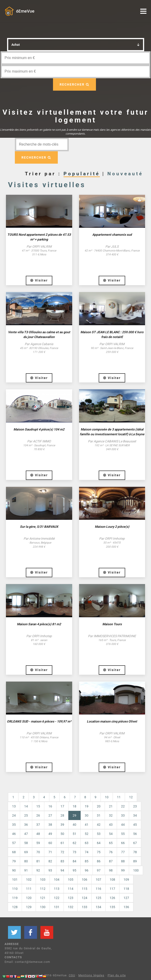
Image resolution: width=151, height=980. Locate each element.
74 (87, 852)
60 (50, 843)
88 (123, 861)
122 (57, 898)
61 (62, 843)
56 (135, 834)
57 (14, 843)
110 (15, 889)
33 (123, 815)
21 (111, 806)
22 (123, 806)
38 (50, 825)
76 (111, 852)
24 (14, 815)
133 (85, 907)
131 (57, 907)
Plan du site (117, 975)
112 (43, 889)
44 (123, 825)
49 (50, 834)
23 (135, 806)
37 (38, 825)
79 (14, 861)
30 (87, 815)
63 (87, 843)
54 (111, 834)
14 (26, 806)
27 (50, 815)
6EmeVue (25, 11)
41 (87, 825)
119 (15, 898)
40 (74, 825)
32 (111, 815)
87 (111, 861)
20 (99, 806)
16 (50, 806)
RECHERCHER (74, 84)
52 (87, 834)
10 (107, 797)
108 (112, 880)
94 (62, 870)
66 (123, 843)
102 (29, 880)
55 (123, 834)
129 (29, 907)
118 (126, 889)
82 (50, 861)
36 (26, 825)
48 (38, 834)
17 (62, 806)
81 (38, 861)
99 (123, 870)
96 (87, 870)
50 (62, 834)
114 (71, 889)
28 (62, 815)
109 (126, 880)
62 (74, 843)
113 (57, 889)
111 (29, 889)
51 (74, 834)
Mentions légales (91, 975)
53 (99, 834)
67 (135, 843)
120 (29, 898)
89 (135, 861)
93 (50, 870)
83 (62, 861)
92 (38, 870)
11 (119, 797)
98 (111, 870)
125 (98, 898)
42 (99, 825)
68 (14, 852)
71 (50, 852)
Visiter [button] (39, 280)
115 (85, 889)
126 (112, 898)
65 (111, 843)
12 (131, 797)
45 (135, 825)
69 (26, 852)
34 (135, 815)
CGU (72, 975)
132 (71, 907)
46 (14, 834)
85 (87, 861)
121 (43, 898)
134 (98, 907)
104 (57, 880)
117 (112, 889)
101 (15, 880)
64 (99, 843)
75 (99, 852)
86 (99, 861)
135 (112, 907)
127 (126, 898)
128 (15, 907)
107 (98, 880)
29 (77, 815)
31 (99, 815)
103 (43, 880)
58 (26, 843)
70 (38, 852)
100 (136, 870)
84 (74, 861)
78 (135, 852)
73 (74, 852)
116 (98, 889)
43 (111, 825)
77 (123, 852)
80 (26, 861)
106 (85, 880)
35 (14, 825)
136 (126, 907)
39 (62, 825)
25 (26, 815)
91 (26, 870)
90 (14, 870)
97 (99, 870)
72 (62, 852)
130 (43, 907)
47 (26, 834)
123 (71, 898)
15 (38, 806)
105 (71, 880)
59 (38, 843)
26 (38, 815)
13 (14, 806)
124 (85, 898)
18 (74, 806)
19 (87, 806)
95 (74, 870)
